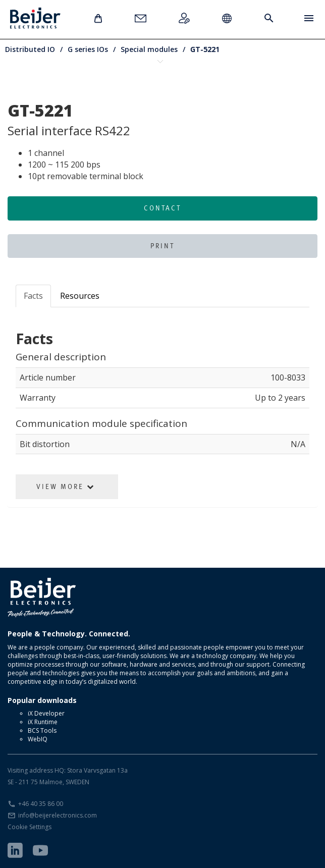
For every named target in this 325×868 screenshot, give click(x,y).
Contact (162, 208)
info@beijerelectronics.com (58, 815)
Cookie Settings (30, 827)
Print (162, 246)
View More (66, 486)
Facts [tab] (33, 296)
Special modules (149, 49)
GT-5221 (205, 49)
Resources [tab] (80, 296)
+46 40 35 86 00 (41, 804)
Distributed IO (30, 49)
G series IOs (88, 49)
